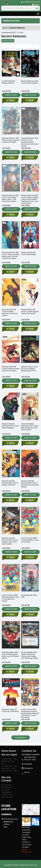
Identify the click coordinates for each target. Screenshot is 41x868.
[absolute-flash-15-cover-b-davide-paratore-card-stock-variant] (10, 329)
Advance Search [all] (8, 41)
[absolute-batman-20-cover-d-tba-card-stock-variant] (10, 158)
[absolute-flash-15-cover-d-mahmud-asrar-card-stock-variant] (10, 386)
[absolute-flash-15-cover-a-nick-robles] (30, 272)
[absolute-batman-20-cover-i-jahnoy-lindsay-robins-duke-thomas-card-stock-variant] (10, 272)
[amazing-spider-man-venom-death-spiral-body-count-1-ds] (10, 672)
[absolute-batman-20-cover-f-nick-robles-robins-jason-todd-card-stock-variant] (10, 215)
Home (5, 28)
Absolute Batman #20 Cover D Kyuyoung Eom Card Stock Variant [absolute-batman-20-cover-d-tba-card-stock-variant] (11, 140)
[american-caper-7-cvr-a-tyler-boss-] (10, 729)
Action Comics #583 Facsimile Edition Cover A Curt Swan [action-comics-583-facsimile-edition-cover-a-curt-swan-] (30, 540)
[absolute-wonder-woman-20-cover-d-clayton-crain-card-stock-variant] (10, 557)
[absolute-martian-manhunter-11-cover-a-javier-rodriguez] (10, 443)
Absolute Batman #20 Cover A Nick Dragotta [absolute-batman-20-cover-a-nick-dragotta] (30, 82)
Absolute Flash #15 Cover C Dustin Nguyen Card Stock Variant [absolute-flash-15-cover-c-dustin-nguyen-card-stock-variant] (30, 312)
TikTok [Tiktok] (27, 772)
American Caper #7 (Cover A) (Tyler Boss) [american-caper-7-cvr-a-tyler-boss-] (10, 710)
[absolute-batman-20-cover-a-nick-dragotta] (30, 64)
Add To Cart (11, 95)
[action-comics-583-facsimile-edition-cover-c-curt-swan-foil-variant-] (10, 615)
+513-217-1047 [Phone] (30, 760)
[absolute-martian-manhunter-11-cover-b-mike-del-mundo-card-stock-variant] (30, 443)
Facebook (28, 764)
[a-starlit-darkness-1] (11, 64)
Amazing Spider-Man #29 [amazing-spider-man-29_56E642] (29, 596)
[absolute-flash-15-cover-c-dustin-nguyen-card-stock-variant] (30, 329)
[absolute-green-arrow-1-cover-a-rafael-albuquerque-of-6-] (30, 386)
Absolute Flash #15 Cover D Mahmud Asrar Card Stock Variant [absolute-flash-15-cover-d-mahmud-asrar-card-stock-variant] (11, 369)
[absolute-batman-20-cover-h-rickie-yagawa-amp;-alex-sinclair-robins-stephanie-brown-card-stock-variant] (30, 215)
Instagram (28, 768)
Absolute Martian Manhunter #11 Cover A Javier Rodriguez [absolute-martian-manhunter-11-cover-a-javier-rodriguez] (11, 426)
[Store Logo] (7, 3)
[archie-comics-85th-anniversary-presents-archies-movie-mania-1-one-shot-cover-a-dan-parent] (30, 729)
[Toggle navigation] (38, 14)
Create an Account (30, 2)
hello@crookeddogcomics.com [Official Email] (32, 756)
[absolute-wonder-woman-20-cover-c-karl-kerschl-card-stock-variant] (30, 500)
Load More (20, 738)
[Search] (20, 8)
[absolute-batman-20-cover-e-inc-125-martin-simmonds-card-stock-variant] (30, 158)
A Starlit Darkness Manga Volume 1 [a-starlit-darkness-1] (8, 82)
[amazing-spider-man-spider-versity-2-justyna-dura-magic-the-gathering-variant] (30, 672)
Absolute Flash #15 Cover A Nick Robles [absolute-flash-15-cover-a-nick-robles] (29, 253)
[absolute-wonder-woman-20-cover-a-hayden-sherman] (10, 500)
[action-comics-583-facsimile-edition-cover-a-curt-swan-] (30, 557)
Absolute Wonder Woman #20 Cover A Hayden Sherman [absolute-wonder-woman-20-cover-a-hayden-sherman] (10, 483)
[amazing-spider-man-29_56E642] (30, 615)
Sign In (36, 4)
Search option (11, 21)
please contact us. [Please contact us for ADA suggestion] (27, 851)
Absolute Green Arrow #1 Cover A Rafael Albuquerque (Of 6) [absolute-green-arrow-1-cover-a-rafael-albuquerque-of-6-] (29, 369)
